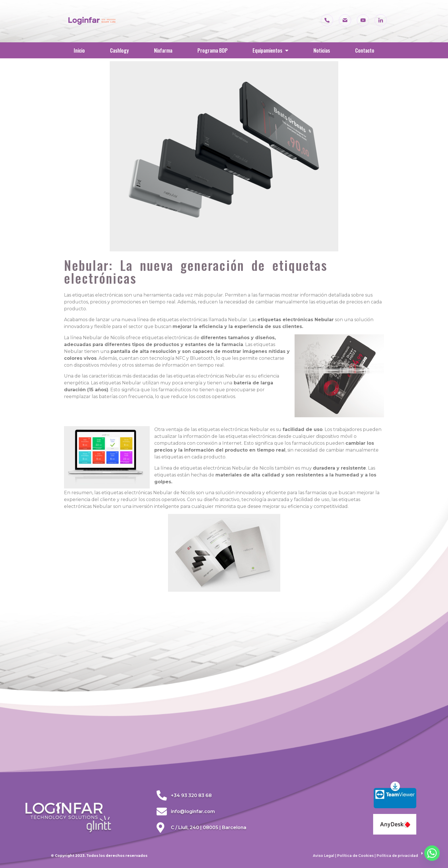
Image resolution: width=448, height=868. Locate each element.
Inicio (79, 50)
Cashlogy (119, 50)
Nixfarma (163, 50)
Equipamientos (270, 50)
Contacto (365, 50)
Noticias (322, 50)
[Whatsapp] (432, 853)
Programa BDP (213, 50)
